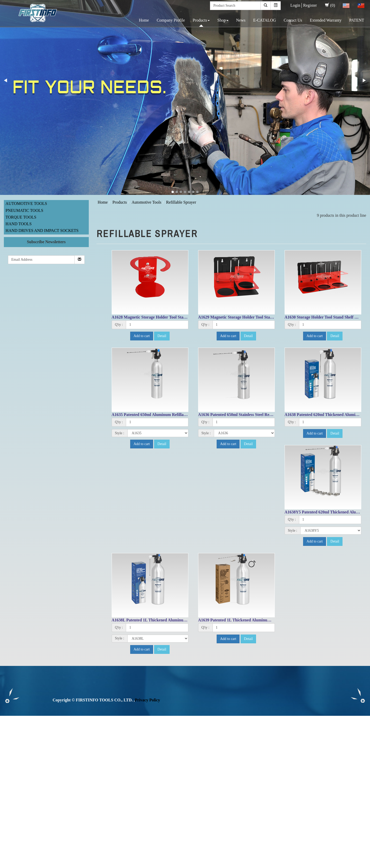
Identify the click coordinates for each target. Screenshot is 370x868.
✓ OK (137, 865)
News (241, 20)
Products (201, 20)
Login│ (297, 5)
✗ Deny (7, 736)
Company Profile (171, 20)
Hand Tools (19, 224)
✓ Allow (7, 730)
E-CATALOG (265, 20)
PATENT (357, 20)
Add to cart (142, 336)
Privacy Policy (147, 700)
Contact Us (293, 20)
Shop (223, 20)
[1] (157, 325)
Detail (162, 336)
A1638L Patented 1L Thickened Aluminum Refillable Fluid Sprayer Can (175, 620)
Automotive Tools (26, 204)
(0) (330, 5)
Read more (11, 771)
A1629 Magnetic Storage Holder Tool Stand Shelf (241, 317)
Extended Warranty (326, 20)
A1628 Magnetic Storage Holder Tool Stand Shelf (155, 317)
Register (310, 5)
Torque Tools (21, 217)
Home (144, 20)
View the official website (43, 771)
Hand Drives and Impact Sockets (42, 230)
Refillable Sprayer (181, 202)
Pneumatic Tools (25, 210)
